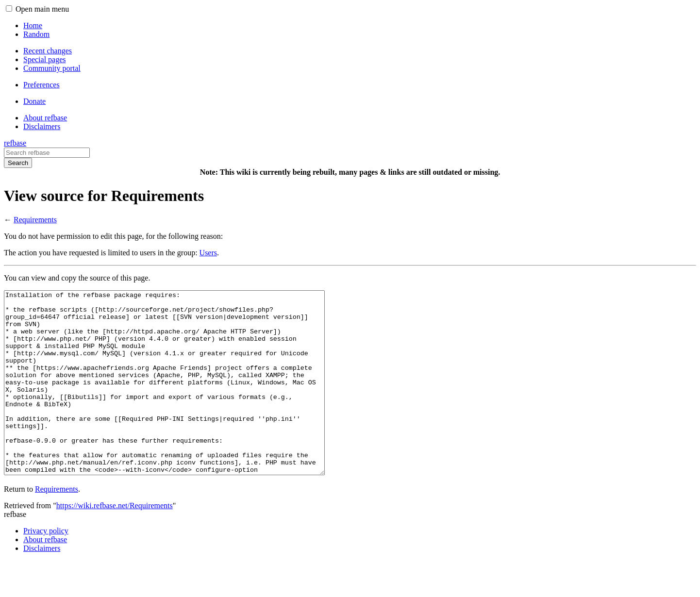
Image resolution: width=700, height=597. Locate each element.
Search (18, 163)
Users (208, 253)
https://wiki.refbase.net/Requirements (115, 542)
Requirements (35, 220)
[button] (9, 8)
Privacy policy (46, 567)
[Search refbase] (47, 153)
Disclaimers (42, 585)
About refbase (45, 576)
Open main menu (42, 9)
